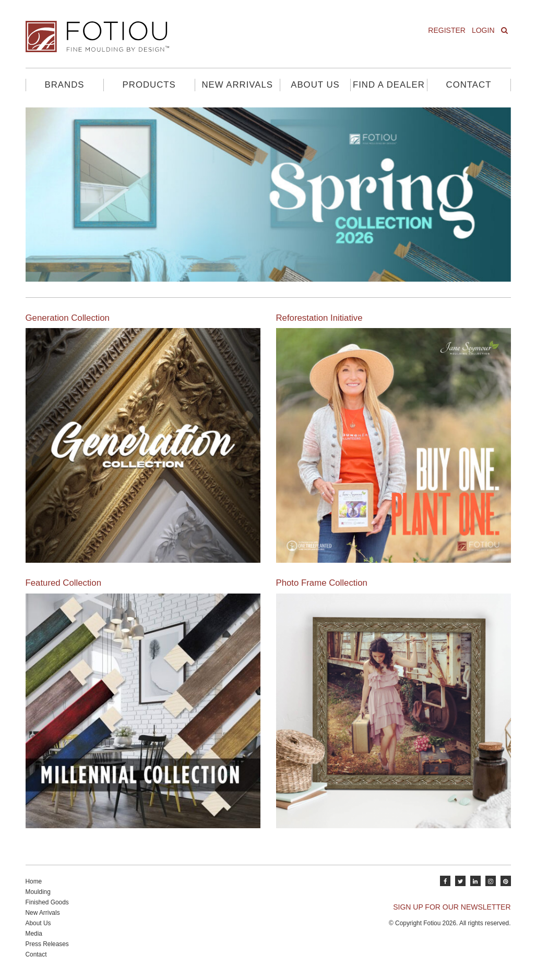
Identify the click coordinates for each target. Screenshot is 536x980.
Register (447, 30)
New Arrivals (237, 85)
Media (34, 934)
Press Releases (47, 944)
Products (149, 85)
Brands (65, 85)
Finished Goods (47, 902)
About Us (315, 85)
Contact (469, 85)
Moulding (38, 892)
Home (34, 881)
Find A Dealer (389, 85)
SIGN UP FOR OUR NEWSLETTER (452, 907)
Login (483, 30)
